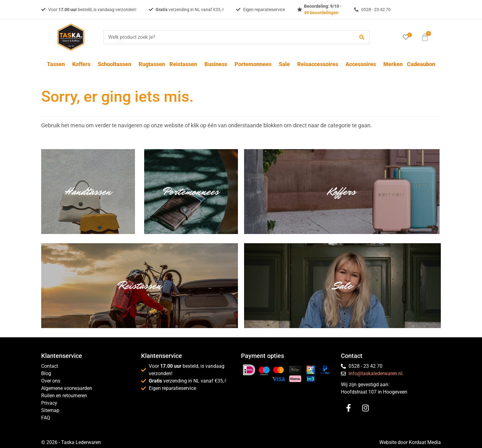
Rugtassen (152, 64)
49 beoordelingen (321, 13)
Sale (286, 64)
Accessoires (362, 64)
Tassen (57, 64)
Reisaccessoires (319, 64)
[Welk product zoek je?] (227, 37)
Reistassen (185, 64)
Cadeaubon (421, 64)
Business (217, 64)
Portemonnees (255, 64)
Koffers (83, 64)
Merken (393, 64)
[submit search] (362, 37)
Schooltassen (116, 64)
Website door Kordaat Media (410, 442)
